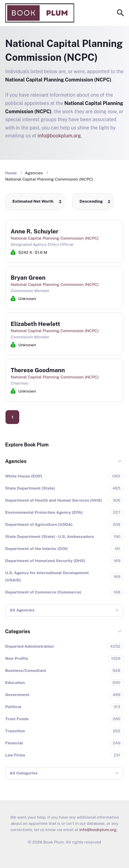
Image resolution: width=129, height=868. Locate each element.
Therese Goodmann (38, 370)
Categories (18, 631)
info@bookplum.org (59, 136)
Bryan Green (28, 278)
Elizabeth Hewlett (35, 324)
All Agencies (22, 610)
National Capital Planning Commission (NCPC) (55, 238)
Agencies (16, 461)
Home (11, 173)
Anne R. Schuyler (35, 231)
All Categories (24, 773)
